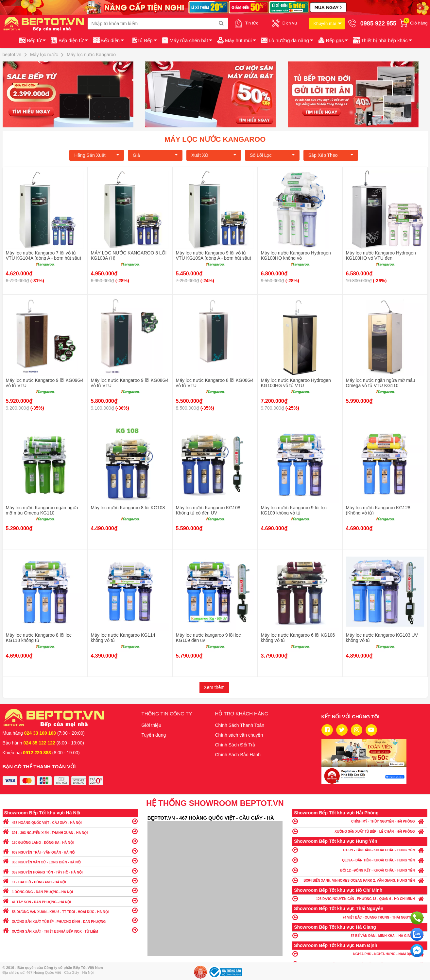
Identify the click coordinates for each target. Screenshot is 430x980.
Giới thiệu (152, 725)
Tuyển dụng (154, 735)
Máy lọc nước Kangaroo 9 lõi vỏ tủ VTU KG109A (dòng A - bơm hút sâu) (214, 255)
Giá (155, 155)
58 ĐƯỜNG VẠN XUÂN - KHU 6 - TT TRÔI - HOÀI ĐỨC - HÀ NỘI (70, 910)
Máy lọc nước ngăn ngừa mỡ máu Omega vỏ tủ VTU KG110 (381, 383)
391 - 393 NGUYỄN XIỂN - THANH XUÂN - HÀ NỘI (70, 831)
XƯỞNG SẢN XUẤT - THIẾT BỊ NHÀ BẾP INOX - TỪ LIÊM (70, 930)
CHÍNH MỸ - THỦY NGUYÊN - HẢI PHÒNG (360, 821)
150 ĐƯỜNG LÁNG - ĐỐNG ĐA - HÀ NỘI (70, 841)
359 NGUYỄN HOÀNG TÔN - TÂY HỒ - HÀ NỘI (70, 871)
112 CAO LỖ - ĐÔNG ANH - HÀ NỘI (70, 881)
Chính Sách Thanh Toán (240, 725)
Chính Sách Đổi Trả (235, 745)
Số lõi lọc (272, 155)
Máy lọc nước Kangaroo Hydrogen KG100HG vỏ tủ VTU (296, 383)
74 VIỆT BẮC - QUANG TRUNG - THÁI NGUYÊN (360, 917)
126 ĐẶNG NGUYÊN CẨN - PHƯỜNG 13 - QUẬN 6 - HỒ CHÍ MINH (360, 898)
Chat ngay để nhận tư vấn (417, 951)
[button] (382, 41)
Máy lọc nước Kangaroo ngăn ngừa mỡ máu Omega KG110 (42, 510)
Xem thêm (214, 687)
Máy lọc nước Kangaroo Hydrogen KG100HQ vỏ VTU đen (381, 255)
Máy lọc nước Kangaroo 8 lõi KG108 (128, 508)
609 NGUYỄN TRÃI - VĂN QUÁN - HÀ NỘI (70, 851)
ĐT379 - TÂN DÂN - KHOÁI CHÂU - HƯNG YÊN (360, 850)
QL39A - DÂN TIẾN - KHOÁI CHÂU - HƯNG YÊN (360, 860)
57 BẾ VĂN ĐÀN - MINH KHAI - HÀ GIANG (360, 935)
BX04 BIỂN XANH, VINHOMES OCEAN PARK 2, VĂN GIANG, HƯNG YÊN (360, 880)
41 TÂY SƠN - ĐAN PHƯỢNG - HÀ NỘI (70, 900)
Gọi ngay (417, 918)
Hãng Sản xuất (97, 155)
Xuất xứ (214, 155)
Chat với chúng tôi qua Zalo (417, 934)
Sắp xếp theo (331, 155)
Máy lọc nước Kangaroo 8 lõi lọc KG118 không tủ (39, 638)
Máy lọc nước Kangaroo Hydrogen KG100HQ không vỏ (296, 255)
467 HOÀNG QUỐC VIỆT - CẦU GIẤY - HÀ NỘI (70, 821)
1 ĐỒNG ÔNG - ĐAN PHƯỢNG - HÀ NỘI (70, 890)
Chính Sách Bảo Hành (238, 755)
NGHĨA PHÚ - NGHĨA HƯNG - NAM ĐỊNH (360, 954)
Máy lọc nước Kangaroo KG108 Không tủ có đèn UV (208, 510)
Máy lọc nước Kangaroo (215, 139)
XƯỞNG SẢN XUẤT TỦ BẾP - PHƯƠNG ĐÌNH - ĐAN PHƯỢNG (70, 920)
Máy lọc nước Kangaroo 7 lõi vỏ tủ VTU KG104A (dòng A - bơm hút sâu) (44, 255)
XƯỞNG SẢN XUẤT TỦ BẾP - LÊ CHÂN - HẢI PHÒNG (360, 831)
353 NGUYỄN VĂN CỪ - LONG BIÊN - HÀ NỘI (70, 861)
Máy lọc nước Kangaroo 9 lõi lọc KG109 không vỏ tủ (294, 510)
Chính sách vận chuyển (239, 735)
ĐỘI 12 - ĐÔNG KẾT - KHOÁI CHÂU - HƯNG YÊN (360, 870)
